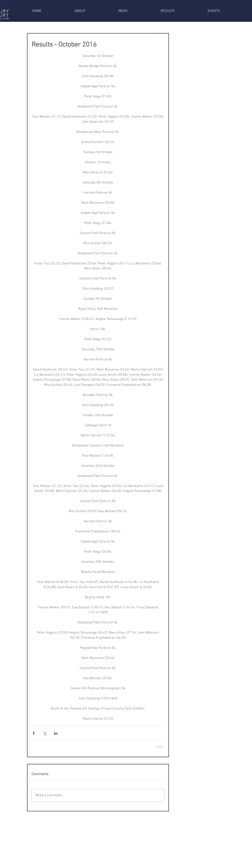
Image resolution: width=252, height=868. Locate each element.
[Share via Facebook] (34, 733)
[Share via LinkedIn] (56, 733)
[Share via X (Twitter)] (45, 733)
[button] (80, 11)
